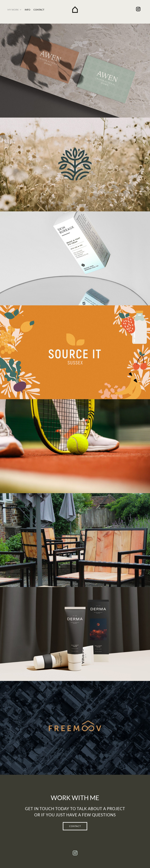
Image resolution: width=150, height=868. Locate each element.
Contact (39, 10)
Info (28, 10)
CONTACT (75, 826)
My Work (13, 10)
